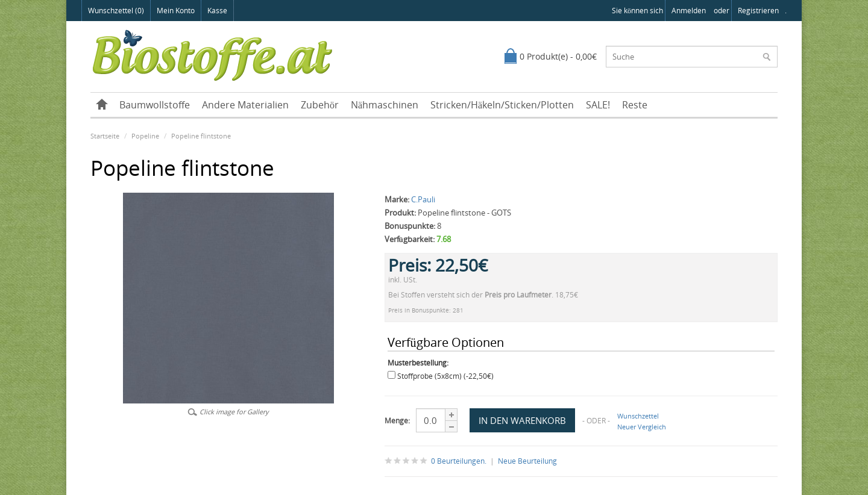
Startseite (105, 136)
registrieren (758, 11)
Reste (635, 105)
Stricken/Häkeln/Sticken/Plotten (502, 105)
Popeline (145, 136)
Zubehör (320, 105)
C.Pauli (423, 199)
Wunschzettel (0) (116, 11)
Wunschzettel (638, 416)
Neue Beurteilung (527, 461)
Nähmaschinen (385, 105)
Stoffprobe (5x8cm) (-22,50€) (445, 376)
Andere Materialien (245, 105)
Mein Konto (176, 11)
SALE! (598, 105)
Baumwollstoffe (155, 105)
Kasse (217, 11)
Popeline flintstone (201, 136)
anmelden (689, 11)
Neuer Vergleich (642, 427)
